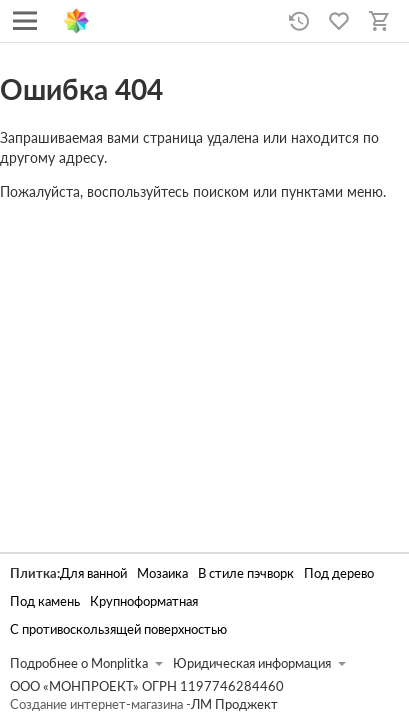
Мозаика (162, 573)
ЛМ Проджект (234, 704)
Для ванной (93, 573)
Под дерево (339, 573)
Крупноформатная (144, 601)
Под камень (45, 601)
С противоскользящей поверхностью (118, 629)
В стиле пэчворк (246, 573)
